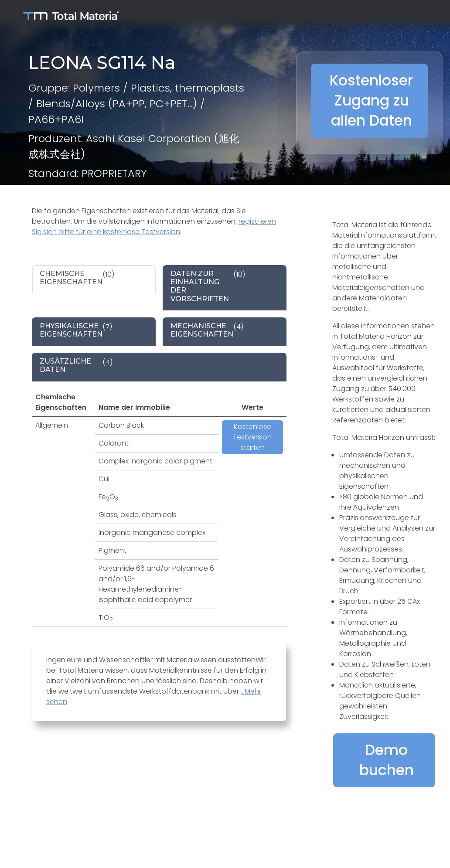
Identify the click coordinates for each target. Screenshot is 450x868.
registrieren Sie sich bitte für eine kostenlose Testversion (154, 226)
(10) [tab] (77, 278)
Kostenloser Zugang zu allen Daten (371, 100)
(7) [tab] (76, 330)
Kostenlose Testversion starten (252, 437)
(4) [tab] (207, 330)
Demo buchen (387, 760)
